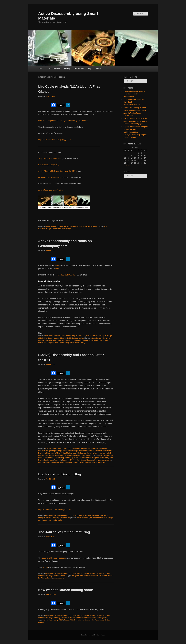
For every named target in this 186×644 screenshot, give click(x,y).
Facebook (94, 448)
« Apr (128, 166)
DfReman (95, 576)
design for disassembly (74, 340)
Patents (72, 618)
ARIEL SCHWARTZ (67, 275)
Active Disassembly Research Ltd (73, 336)
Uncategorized (102, 618)
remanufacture (86, 462)
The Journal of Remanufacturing (64, 532)
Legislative (65, 618)
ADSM (61, 620)
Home (41, 69)
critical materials (85, 458)
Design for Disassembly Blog (50, 177)
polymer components (104, 460)
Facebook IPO (67, 460)
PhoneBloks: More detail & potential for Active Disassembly (134, 94)
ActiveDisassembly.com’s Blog (50, 190)
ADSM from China (131, 132)
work (57, 265)
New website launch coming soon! (66, 590)
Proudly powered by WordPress (93, 635)
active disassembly (98, 338)
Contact (98, 69)
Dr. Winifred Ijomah (45, 578)
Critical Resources (78, 515)
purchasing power (58, 462)
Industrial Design (60, 338)
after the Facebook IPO (54, 448)
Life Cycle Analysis (90, 227)
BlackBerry (60, 458)
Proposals (92, 618)
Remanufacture (60, 455)
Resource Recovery (74, 455)
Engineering (49, 460)
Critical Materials (77, 573)
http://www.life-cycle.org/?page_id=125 (55, 139)
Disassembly (99, 620)
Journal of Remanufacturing (54, 558)
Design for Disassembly (95, 336)
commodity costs (71, 458)
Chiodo (73, 620)
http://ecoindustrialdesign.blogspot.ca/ (54, 509)
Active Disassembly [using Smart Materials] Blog (58, 171)
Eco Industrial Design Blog (60, 474)
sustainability (80, 343)
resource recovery (45, 520)
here (57, 268)
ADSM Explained (54, 69)
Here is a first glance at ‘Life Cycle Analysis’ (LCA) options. (63, 121)
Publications (79, 69)
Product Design (78, 338)
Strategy (67, 69)
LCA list (79, 227)
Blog (89, 69)
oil (94, 460)
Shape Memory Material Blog (50, 158)
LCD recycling (64, 343)
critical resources (83, 518)
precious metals (44, 462)
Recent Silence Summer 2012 (135, 118)
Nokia (69, 338)
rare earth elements (72, 462)
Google (76, 460)
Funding (57, 618)
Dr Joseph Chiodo (51, 343)
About (45, 567)
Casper (67, 620)
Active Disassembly (52, 336)
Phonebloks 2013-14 (132, 105)
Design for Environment (54, 227)
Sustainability (87, 455)
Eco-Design (71, 227)
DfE (65, 227)
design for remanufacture (93, 340)
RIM (93, 462)
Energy (41, 518)
